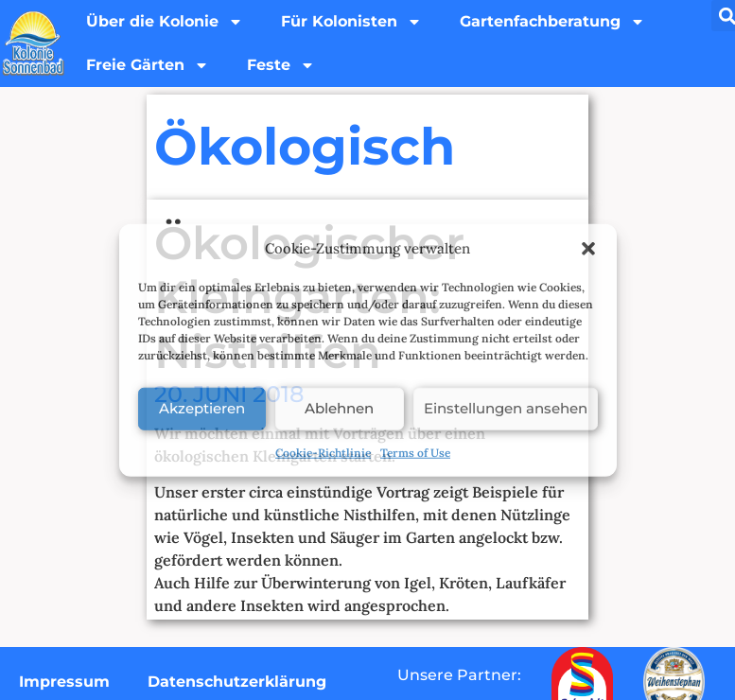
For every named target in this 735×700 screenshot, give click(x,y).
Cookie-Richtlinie (323, 452)
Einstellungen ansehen (506, 408)
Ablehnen (339, 408)
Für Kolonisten (351, 22)
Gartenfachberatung (552, 22)
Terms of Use (415, 452)
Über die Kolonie (165, 22)
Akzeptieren (202, 408)
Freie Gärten (148, 65)
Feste (281, 65)
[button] (588, 249)
